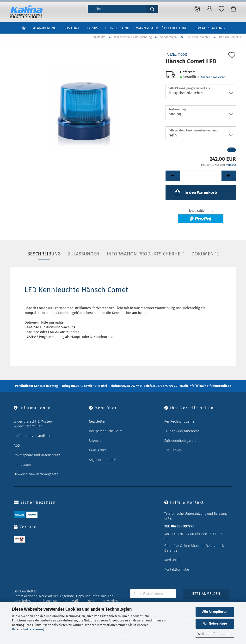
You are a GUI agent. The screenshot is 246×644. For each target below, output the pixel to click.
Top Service (173, 450)
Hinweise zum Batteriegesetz (36, 474)
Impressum (22, 465)
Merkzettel (172, 560)
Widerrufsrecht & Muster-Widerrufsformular (33, 424)
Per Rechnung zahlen (180, 422)
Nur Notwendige (215, 623)
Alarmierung (45, 28)
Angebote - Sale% (102, 460)
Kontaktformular (177, 570)
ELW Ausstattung (210, 28)
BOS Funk (71, 28)
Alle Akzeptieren (215, 612)
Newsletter (97, 422)
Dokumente (205, 254)
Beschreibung (44, 254)
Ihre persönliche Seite (106, 431)
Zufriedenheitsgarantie (182, 441)
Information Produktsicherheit (145, 254)
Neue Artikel (98, 450)
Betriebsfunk (117, 28)
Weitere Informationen (215, 634)
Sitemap (95, 441)
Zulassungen (84, 254)
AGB (17, 446)
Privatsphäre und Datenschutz (37, 455)
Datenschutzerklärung (28, 629)
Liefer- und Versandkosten (34, 436)
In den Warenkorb (195, 192)
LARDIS (92, 28)
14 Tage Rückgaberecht (182, 431)
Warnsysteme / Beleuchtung (162, 28)
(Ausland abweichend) (213, 77)
